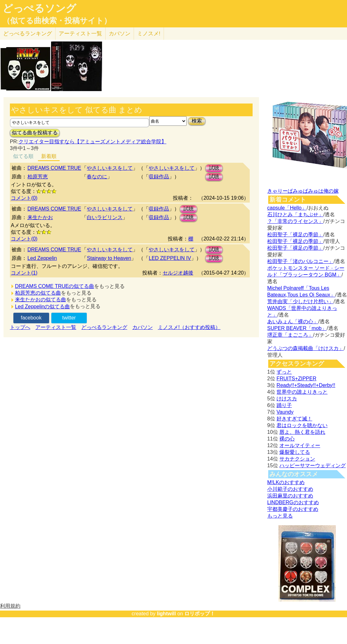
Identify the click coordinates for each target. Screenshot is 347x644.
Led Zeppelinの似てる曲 (43, 307)
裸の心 (287, 439)
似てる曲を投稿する (35, 133)
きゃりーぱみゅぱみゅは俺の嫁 (303, 191)
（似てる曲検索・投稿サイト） (57, 21)
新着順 (49, 156)
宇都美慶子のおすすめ (293, 509)
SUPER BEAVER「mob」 (297, 328)
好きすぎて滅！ (294, 419)
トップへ (20, 327)
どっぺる (28, 34)
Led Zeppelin (42, 258)
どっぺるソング (39, 8)
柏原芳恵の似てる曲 (38, 293)
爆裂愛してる (295, 452)
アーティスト (80, 34)
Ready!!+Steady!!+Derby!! (306, 385)
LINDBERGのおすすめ (293, 502)
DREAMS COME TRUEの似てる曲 (55, 286)
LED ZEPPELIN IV (170, 258)
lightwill (166, 614)
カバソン (120, 34)
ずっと (284, 372)
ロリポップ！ (200, 614)
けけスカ (287, 399)
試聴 (214, 168)
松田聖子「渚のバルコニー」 (300, 261)
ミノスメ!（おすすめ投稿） (189, 327)
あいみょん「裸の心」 (293, 322)
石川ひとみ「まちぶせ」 (295, 215)
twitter (69, 318)
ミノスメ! (149, 34)
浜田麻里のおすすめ (290, 496)
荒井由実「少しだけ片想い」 (300, 301)
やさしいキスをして (110, 168)
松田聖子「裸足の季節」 (295, 235)
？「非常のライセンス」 (295, 221)
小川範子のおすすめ (290, 489)
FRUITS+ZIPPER (296, 379)
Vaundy (285, 412)
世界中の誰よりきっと (302, 392)
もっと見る (280, 516)
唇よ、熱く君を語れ (302, 432)
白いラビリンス (105, 217)
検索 (197, 121)
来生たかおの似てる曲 (41, 300)
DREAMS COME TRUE (54, 168)
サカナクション (297, 459)
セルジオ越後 (178, 273)
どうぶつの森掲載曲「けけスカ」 (306, 348)
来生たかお (40, 217)
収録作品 (159, 177)
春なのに (97, 177)
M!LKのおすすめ (286, 482)
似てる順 (23, 156)
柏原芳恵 (38, 177)
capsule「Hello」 (287, 208)
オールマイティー (300, 445)
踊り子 (284, 405)
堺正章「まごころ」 (290, 335)
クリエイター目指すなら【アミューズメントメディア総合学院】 (92, 142)
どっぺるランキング (104, 327)
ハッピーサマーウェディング (313, 465)
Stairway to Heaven (109, 258)
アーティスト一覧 (56, 327)
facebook (31, 318)
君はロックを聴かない (302, 425)
